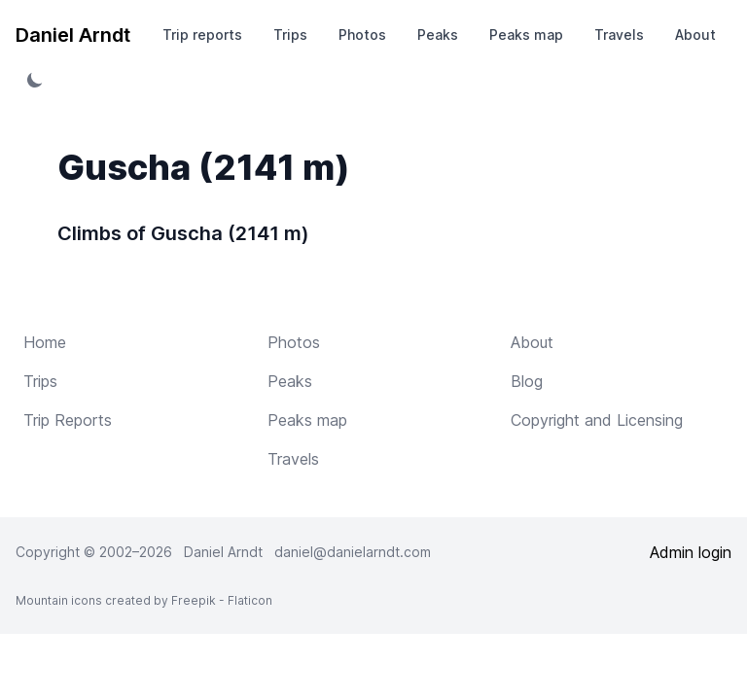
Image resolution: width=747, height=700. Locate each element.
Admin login (691, 552)
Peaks (438, 35)
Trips (290, 35)
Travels (619, 35)
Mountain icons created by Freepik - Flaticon (144, 600)
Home (45, 342)
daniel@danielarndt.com (353, 552)
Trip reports (202, 35)
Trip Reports (68, 420)
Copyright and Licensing (597, 420)
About (695, 35)
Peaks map (526, 35)
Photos (362, 35)
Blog (527, 381)
